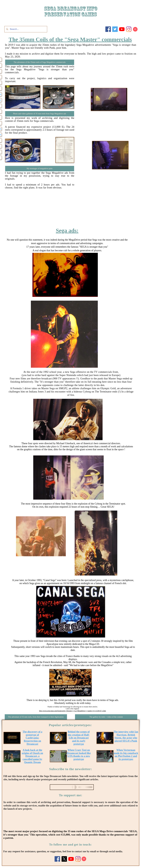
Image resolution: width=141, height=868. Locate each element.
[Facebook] (108, 29)
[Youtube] (122, 29)
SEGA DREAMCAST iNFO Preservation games (70, 11)
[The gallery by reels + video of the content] (106, 717)
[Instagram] (129, 29)
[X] (64, 859)
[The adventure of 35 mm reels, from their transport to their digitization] (36, 717)
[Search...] (25, 29)
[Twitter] (115, 29)
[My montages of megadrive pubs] (40, 169)
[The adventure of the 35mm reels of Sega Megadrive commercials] (40, 62)
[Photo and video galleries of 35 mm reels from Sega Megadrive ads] (40, 114)
